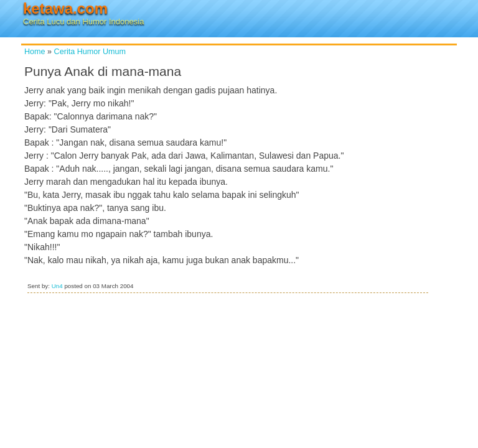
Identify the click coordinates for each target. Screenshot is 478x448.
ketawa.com (65, 8)
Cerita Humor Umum (90, 52)
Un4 (57, 286)
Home (35, 52)
